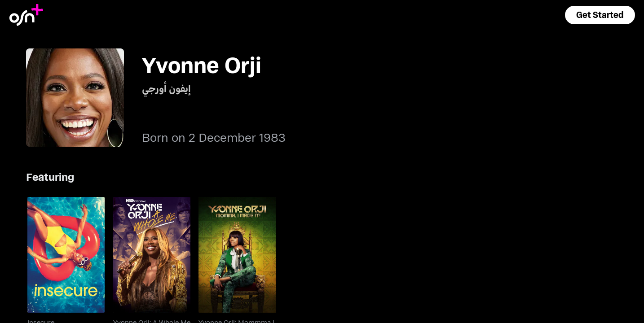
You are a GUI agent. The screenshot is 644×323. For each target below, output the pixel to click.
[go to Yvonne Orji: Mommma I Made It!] (237, 255)
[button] (600, 15)
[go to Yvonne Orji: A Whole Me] (152, 255)
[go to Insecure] (66, 255)
